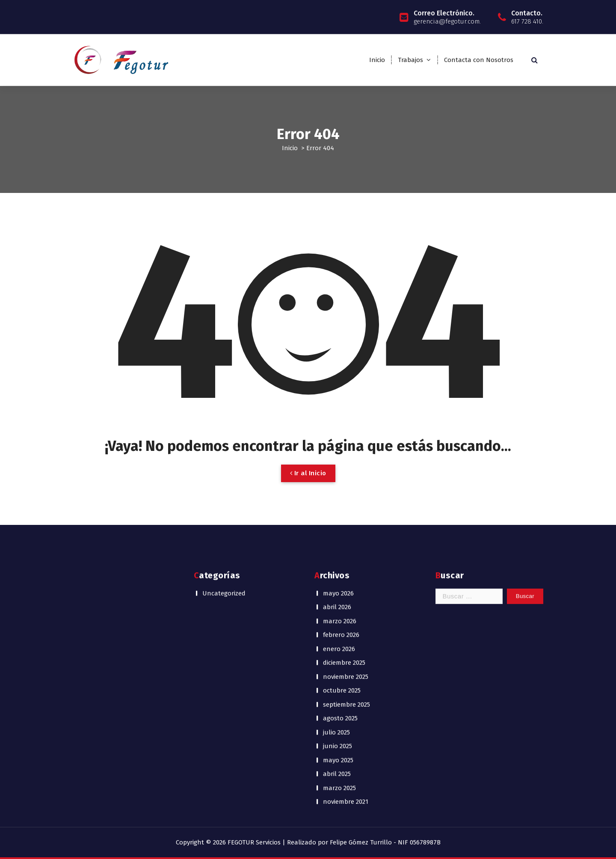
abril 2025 (337, 589)
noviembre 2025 (346, 492)
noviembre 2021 (346, 616)
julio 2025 (336, 547)
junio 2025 (338, 561)
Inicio (377, 60)
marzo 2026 (340, 436)
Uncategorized (224, 408)
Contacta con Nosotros (479, 60)
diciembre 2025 (344, 477)
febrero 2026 (341, 450)
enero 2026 (339, 464)
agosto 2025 (340, 533)
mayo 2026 (338, 408)
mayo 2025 (338, 575)
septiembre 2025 (346, 519)
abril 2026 (337, 422)
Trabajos (410, 60)
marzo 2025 (339, 603)
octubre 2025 (342, 505)
